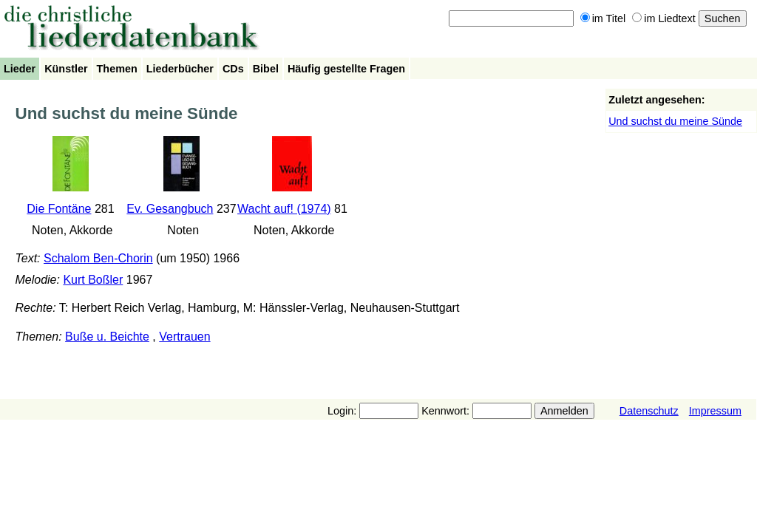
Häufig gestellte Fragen (346, 69)
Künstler (66, 69)
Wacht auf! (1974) (284, 209)
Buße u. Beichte (107, 337)
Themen (117, 69)
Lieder (20, 69)
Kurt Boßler (93, 280)
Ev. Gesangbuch (170, 209)
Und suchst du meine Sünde (675, 121)
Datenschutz (649, 411)
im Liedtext (664, 18)
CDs (233, 69)
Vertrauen (184, 337)
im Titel (603, 18)
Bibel (266, 69)
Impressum (715, 411)
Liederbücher (180, 69)
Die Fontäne (59, 209)
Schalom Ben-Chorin (98, 258)
